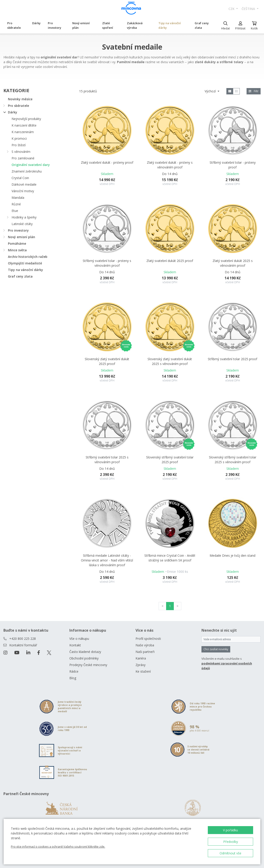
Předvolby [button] (231, 842)
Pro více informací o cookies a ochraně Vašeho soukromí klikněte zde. (58, 846)
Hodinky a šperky (24, 217)
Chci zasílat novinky (216, 649)
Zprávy (140, 665)
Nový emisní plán (81, 25)
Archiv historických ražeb (28, 257)
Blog (73, 678)
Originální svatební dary (31, 165)
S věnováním (21, 152)
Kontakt (75, 645)
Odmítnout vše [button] (230, 853)
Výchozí (211, 91)
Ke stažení (143, 671)
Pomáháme (17, 243)
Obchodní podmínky (84, 658)
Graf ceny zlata (202, 25)
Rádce (74, 671)
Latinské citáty (22, 224)
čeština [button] (249, 9)
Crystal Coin (20, 178)
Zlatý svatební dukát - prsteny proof (107, 162)
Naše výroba (145, 645)
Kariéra (141, 658)
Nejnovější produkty (26, 119)
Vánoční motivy (23, 191)
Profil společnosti (148, 639)
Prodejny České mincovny (88, 665)
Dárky (36, 23)
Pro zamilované (23, 158)
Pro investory (54, 25)
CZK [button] (232, 9)
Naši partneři (145, 652)
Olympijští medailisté (25, 263)
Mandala (18, 198)
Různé (16, 204)
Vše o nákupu (79, 639)
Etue (15, 211)
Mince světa (17, 250)
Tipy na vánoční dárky (170, 25)
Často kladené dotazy (85, 652)
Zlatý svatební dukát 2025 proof (170, 261)
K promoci (19, 138)
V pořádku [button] (230, 830)
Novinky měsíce (20, 99)
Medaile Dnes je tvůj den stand (233, 555)
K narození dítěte (24, 125)
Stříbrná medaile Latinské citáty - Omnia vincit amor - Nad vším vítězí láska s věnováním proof (107, 560)
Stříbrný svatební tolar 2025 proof (233, 359)
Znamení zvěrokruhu (27, 171)
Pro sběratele (14, 25)
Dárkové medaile (24, 184)
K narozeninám (23, 132)
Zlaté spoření (108, 25)
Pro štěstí (19, 145)
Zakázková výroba (135, 25)
